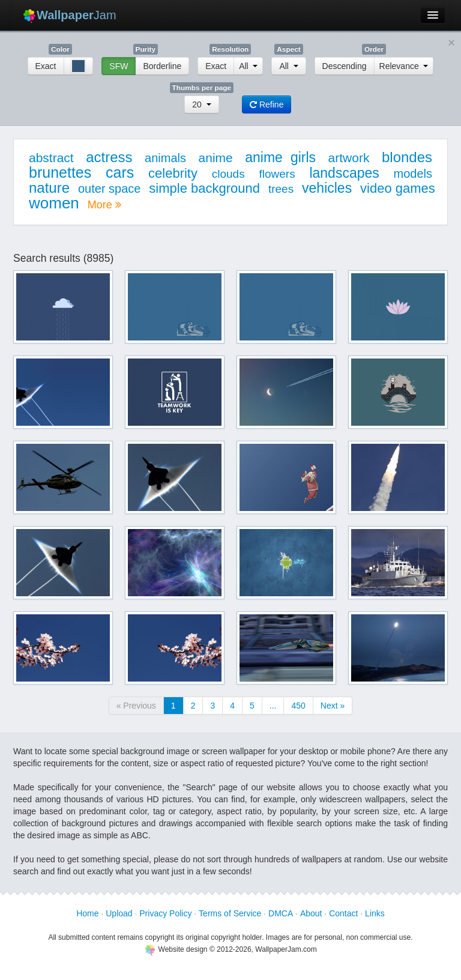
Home (87, 913)
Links (375, 913)
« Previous (136, 706)
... (273, 706)
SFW (119, 66)
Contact (343, 913)
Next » (333, 706)
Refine (267, 104)
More (104, 205)
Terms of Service (230, 913)
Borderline (162, 66)
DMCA (281, 913)
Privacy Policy (165, 913)
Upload (119, 913)
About (311, 913)
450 (298, 706)
